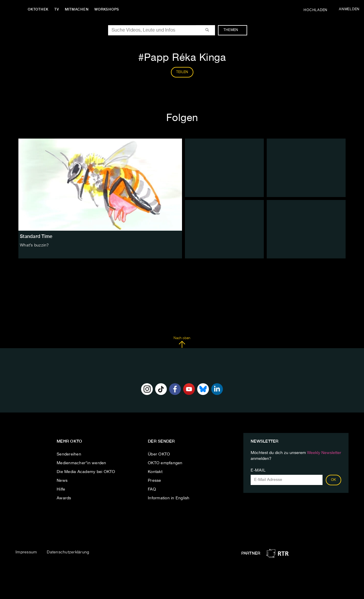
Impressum (26, 552)
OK (334, 480)
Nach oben (182, 342)
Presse (155, 481)
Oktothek (38, 9)
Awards (64, 498)
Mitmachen (77, 9)
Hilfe (61, 489)
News (62, 481)
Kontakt (155, 472)
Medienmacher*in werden (82, 463)
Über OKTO (159, 454)
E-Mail (258, 470)
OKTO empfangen (165, 463)
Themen (234, 30)
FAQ (152, 489)
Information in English (169, 498)
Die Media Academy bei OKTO (86, 472)
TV (57, 9)
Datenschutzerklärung (68, 552)
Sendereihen (69, 454)
